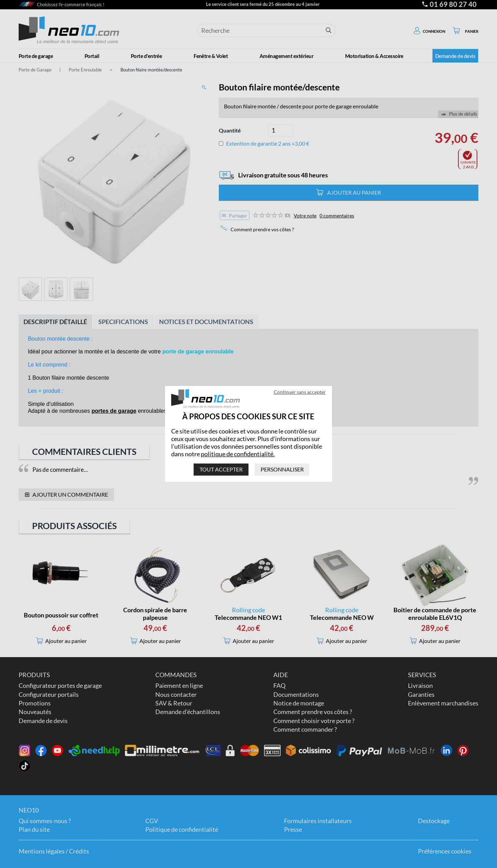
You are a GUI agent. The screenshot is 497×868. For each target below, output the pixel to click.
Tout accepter (221, 470)
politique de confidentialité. (238, 454)
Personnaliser (282, 470)
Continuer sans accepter (300, 392)
